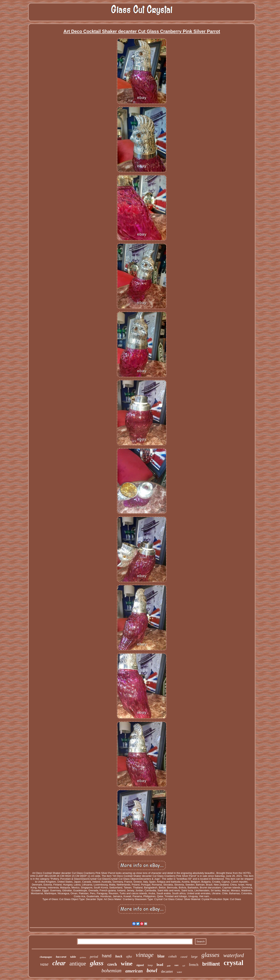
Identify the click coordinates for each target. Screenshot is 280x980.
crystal (233, 963)
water (179, 972)
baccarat (61, 957)
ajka (129, 956)
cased (184, 957)
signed (140, 965)
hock (119, 956)
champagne (46, 957)
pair (169, 966)
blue (161, 956)
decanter (167, 971)
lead (160, 965)
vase (44, 964)
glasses (210, 955)
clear (59, 963)
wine (127, 963)
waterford (234, 955)
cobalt (173, 956)
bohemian (112, 971)
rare (177, 965)
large (194, 957)
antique (78, 964)
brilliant (211, 964)
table (73, 957)
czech (112, 964)
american (134, 971)
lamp (150, 965)
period (94, 957)
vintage (145, 955)
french (194, 965)
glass (97, 963)
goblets (83, 957)
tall (184, 966)
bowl (152, 970)
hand (107, 956)
